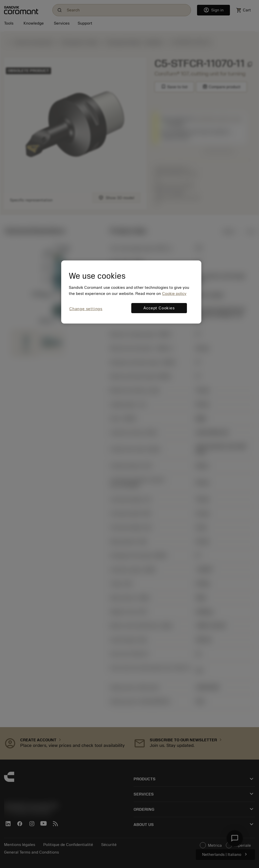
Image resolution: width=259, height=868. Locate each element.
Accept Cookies (159, 308)
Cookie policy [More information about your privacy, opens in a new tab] (174, 294)
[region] (131, 292)
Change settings (86, 309)
